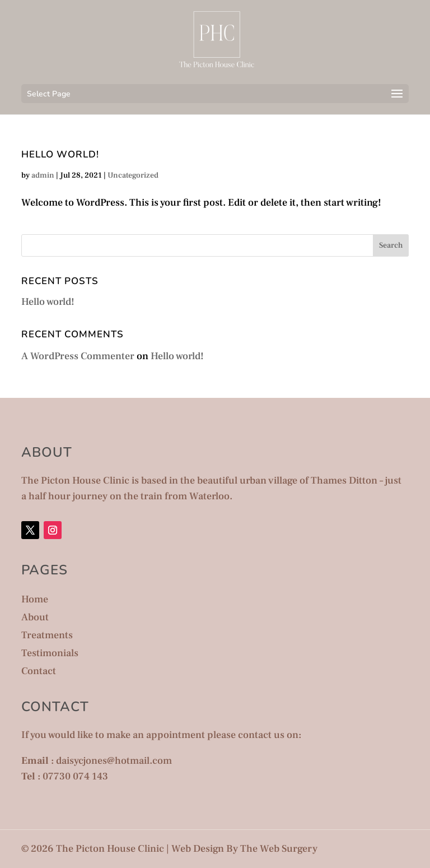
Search (391, 245)
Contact (39, 671)
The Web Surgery (279, 849)
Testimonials (50, 653)
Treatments (47, 635)
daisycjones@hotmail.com (114, 761)
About (35, 617)
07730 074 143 (75, 776)
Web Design (198, 849)
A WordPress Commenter (78, 356)
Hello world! (60, 154)
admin (43, 175)
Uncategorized (133, 175)
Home (35, 599)
